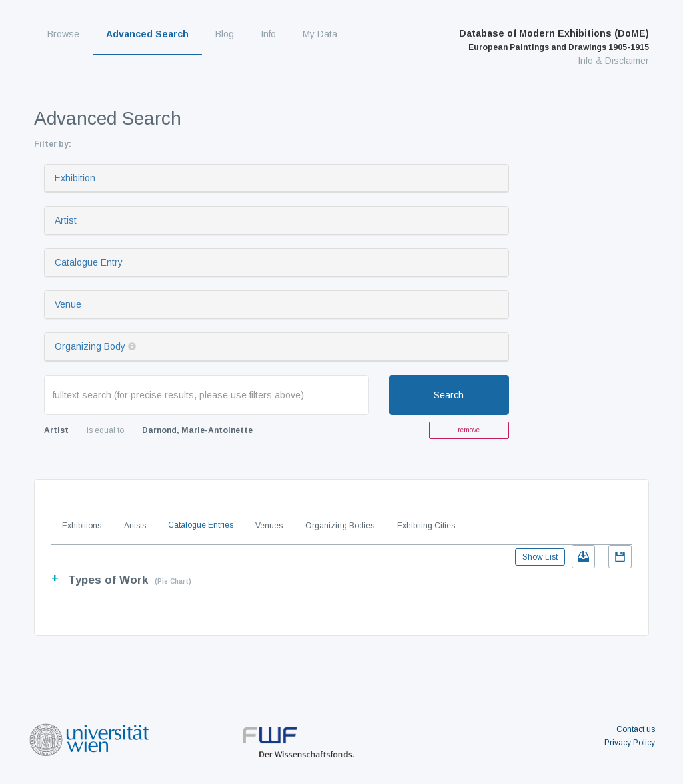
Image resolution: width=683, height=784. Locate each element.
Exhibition (75, 178)
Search (449, 395)
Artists (135, 526)
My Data (320, 34)
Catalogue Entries (201, 525)
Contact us (636, 729)
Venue (68, 304)
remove (469, 430)
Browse (63, 34)
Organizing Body (90, 346)
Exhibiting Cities (426, 526)
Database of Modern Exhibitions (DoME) (554, 40)
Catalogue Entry (89, 262)
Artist (66, 220)
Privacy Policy (630, 743)
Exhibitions (82, 526)
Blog (225, 34)
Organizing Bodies (340, 526)
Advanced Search (147, 34)
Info (268, 34)
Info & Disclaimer (613, 61)
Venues (269, 526)
